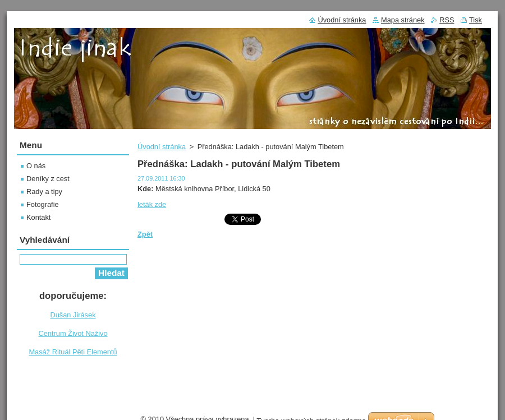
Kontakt (38, 217)
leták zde (152, 204)
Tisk (476, 20)
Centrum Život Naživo (73, 333)
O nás (36, 166)
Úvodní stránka (162, 147)
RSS (447, 20)
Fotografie (43, 204)
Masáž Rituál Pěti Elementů (73, 352)
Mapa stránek (403, 20)
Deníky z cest (48, 179)
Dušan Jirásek (73, 315)
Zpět (145, 234)
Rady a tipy (44, 191)
